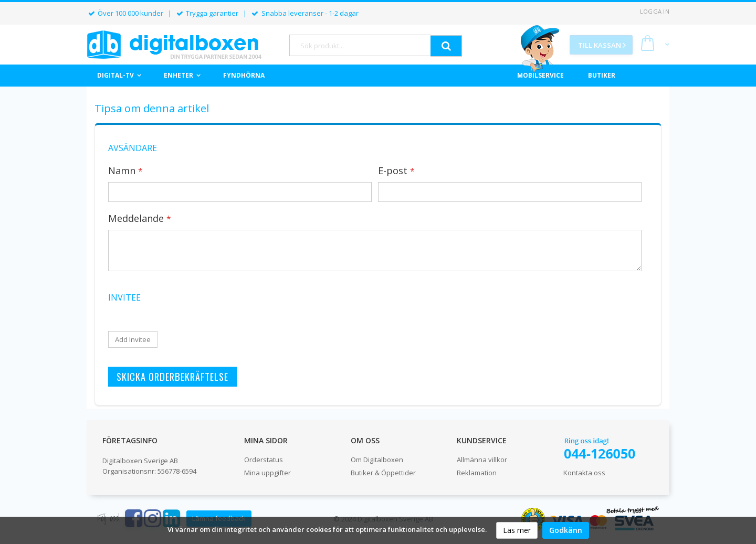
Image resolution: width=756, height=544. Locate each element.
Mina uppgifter (267, 473)
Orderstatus (264, 460)
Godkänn (566, 530)
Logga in (655, 11)
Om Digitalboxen (377, 460)
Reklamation (477, 473)
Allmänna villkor (482, 460)
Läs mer (517, 530)
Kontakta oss (584, 473)
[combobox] (360, 45)
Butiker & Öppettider (383, 473)
